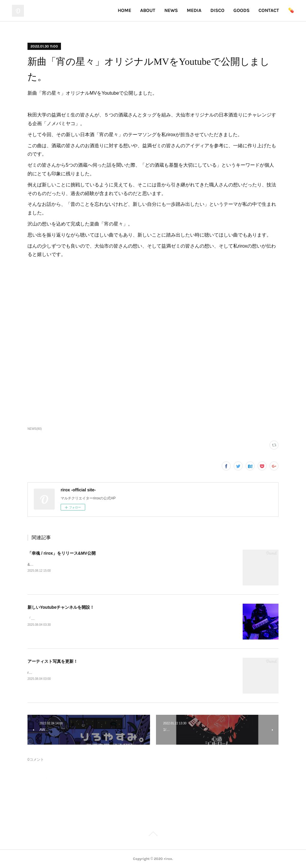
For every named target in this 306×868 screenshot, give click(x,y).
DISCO (217, 10)
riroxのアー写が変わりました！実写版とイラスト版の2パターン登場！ (84, 673)
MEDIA (194, 10)
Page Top (153, 835)
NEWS (171, 10)
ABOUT (148, 10)
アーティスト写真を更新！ (53, 661)
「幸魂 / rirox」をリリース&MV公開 (62, 553)
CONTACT (269, 10)
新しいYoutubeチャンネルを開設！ (61, 607)
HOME (124, 10)
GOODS (241, 10)
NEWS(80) (35, 429)
